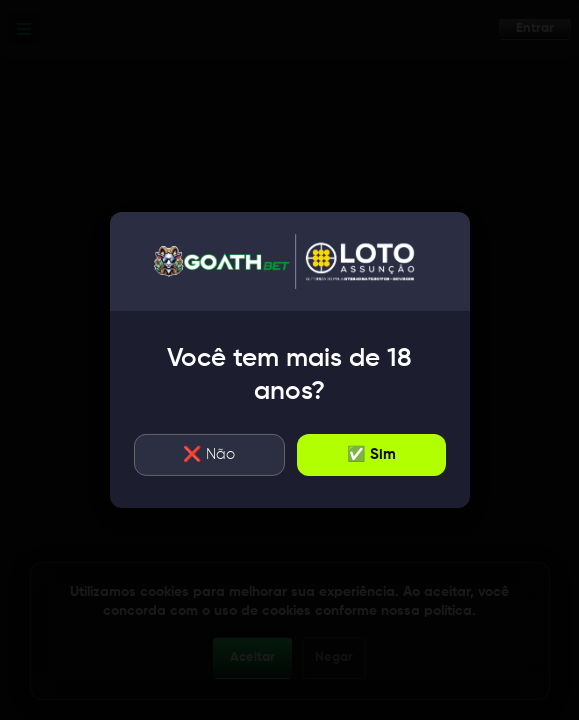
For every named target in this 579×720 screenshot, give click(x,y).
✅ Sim (371, 454)
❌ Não (209, 454)
